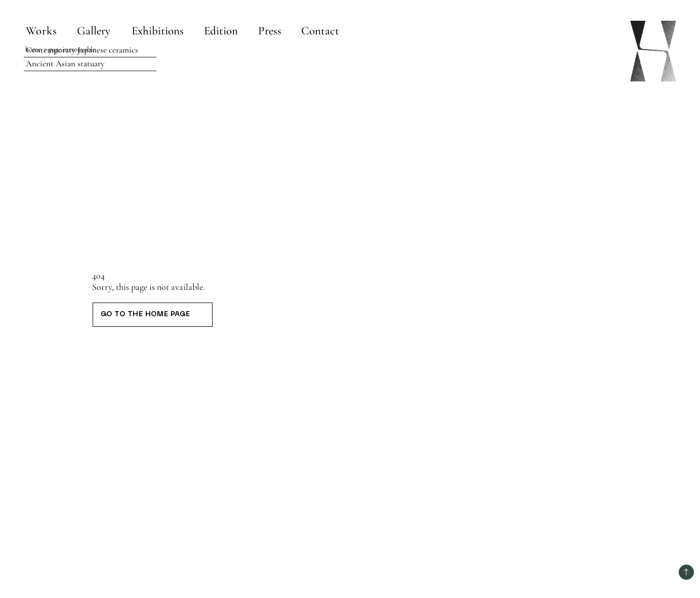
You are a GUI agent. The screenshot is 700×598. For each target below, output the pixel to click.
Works (42, 31)
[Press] (270, 31)
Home (33, 49)
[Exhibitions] (158, 31)
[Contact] (320, 31)
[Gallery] (94, 31)
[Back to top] (686, 572)
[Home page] (653, 51)
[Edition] (221, 31)
